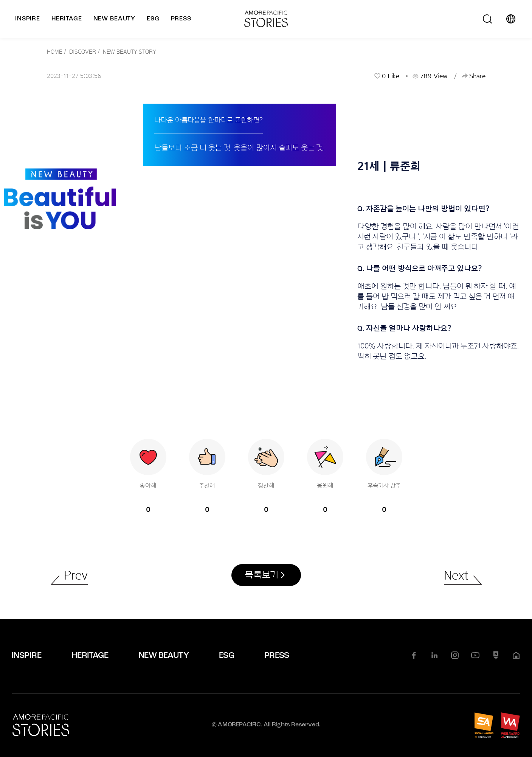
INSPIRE (26, 656)
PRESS (277, 656)
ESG (226, 656)
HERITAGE (90, 656)
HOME (55, 52)
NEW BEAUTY (164, 656)
